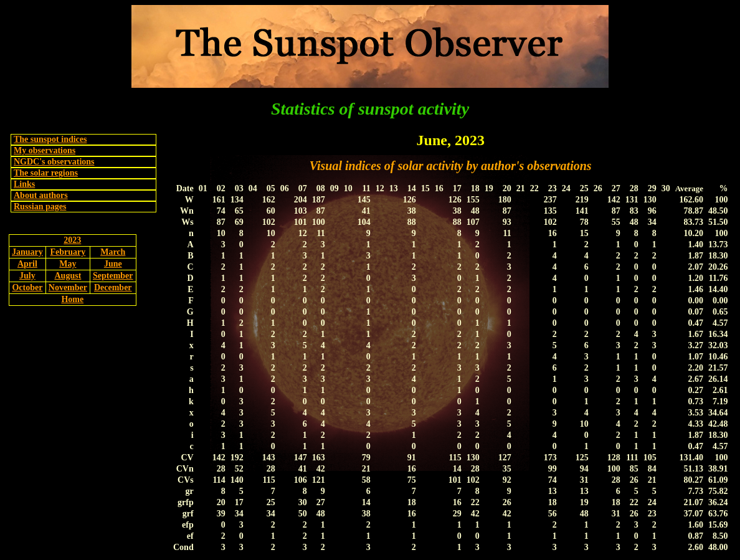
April (27, 264)
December (113, 287)
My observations (45, 150)
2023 (72, 240)
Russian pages (40, 206)
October (27, 287)
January (27, 252)
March (113, 252)
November (68, 287)
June (113, 264)
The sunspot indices (50, 139)
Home (72, 299)
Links (24, 184)
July (27, 276)
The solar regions (46, 173)
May (68, 264)
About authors (41, 195)
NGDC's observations (54, 162)
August (68, 276)
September (113, 276)
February (68, 252)
